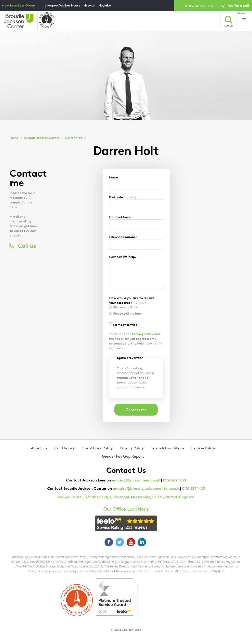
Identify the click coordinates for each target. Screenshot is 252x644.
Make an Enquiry (199, 6)
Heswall (89, 5)
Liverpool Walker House (63, 5)
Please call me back (128, 314)
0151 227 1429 (194, 488)
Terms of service (125, 325)
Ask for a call (238, 5)
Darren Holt (74, 138)
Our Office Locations (126, 509)
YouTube (131, 542)
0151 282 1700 (174, 480)
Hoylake (105, 5)
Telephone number (123, 237)
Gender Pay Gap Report (123, 456)
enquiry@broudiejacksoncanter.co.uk (146, 488)
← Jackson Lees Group (18, 5)
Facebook (109, 542)
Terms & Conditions (168, 448)
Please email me (125, 307)
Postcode (123, 197)
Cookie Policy (203, 448)
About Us (39, 448)
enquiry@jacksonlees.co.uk (136, 480)
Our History (65, 448)
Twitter (120, 542)
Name (113, 177)
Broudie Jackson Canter (42, 138)
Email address (119, 217)
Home (14, 138)
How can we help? (123, 257)
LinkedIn (142, 542)
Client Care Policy (97, 448)
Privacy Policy (143, 334)
